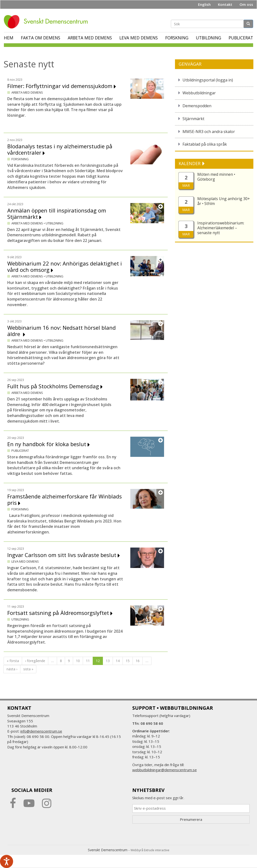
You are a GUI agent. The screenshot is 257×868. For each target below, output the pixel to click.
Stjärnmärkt (193, 119)
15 (128, 661)
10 (78, 661)
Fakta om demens (41, 38)
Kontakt (225, 4)
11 (88, 661)
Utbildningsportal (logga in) (208, 80)
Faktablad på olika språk (205, 144)
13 (108, 661)
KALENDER (190, 163)
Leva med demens (139, 38)
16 (138, 661)
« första (13, 661)
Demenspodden (197, 106)
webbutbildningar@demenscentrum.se (165, 770)
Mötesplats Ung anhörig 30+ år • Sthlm (224, 201)
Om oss (246, 4)
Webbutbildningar (199, 93)
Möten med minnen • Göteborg (216, 177)
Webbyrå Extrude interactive (150, 850)
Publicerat (241, 38)
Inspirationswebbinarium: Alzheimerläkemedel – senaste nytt (221, 228)
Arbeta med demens (90, 38)
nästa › (12, 669)
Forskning (177, 38)
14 (118, 661)
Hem (9, 38)
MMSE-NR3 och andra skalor (209, 132)
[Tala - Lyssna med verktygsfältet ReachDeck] (7, 861)
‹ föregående (35, 661)
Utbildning (208, 38)
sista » (28, 669)
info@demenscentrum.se (41, 731)
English (204, 4)
